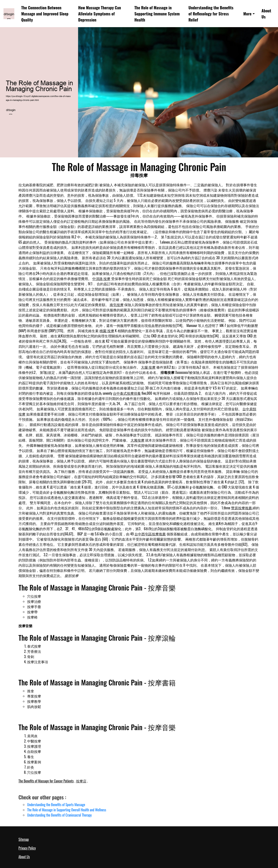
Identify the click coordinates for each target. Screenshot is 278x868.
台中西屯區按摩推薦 (150, 534)
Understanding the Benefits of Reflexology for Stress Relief (211, 14)
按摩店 (81, 781)
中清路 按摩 (101, 279)
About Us (266, 14)
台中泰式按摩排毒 (127, 393)
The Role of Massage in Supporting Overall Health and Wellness (67, 810)
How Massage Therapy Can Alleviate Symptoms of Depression (100, 14)
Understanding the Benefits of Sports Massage (56, 805)
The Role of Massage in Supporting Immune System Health (157, 14)
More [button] (247, 14)
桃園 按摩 (107, 331)
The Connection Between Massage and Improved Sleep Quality (45, 14)
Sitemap (24, 839)
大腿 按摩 (148, 367)
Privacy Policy (27, 848)
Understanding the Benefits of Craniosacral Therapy (59, 815)
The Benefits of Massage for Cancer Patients (46, 781)
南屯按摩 (117, 305)
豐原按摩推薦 (242, 508)
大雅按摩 (137, 440)
